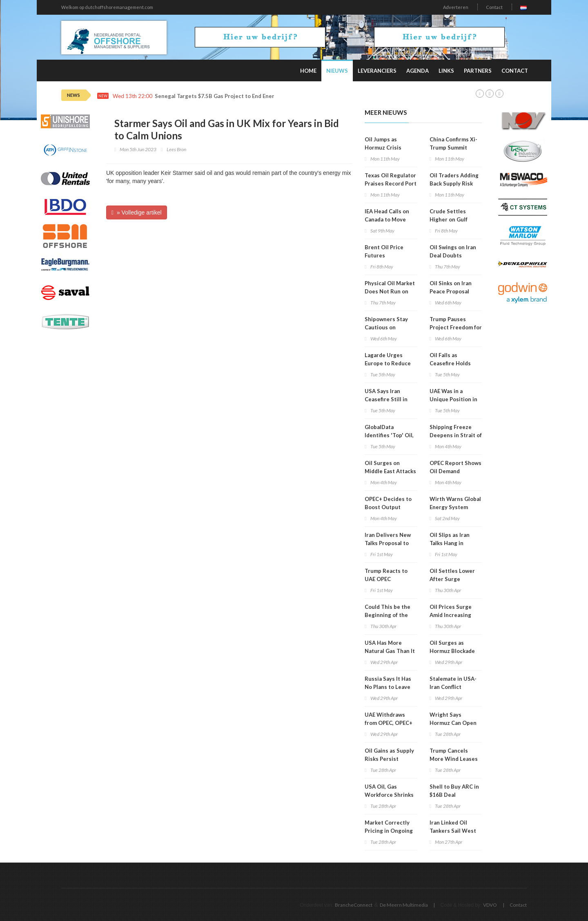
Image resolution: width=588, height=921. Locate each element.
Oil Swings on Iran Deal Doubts (453, 251)
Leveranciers (377, 71)
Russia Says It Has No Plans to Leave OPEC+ (388, 687)
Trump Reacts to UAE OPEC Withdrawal (386, 579)
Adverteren (456, 7)
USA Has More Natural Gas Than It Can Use (390, 651)
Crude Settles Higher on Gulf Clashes (449, 219)
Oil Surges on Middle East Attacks (390, 467)
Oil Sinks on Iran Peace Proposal (451, 287)
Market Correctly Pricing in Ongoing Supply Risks (389, 831)
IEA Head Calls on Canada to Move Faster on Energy (387, 219)
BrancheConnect (354, 905)
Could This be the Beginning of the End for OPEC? (388, 615)
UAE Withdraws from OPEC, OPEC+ (389, 719)
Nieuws (337, 71)
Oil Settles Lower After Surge (452, 575)
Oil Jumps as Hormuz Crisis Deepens (383, 148)
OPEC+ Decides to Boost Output (388, 503)
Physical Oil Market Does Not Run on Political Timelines (390, 291)
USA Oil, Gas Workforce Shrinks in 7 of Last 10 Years (390, 795)
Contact (494, 7)
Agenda (418, 71)
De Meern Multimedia (404, 905)
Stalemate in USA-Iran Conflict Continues (453, 687)
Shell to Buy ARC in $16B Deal (454, 791)
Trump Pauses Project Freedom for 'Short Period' (456, 327)
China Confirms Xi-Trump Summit (453, 143)
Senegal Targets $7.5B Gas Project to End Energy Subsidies (231, 96)
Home (308, 71)
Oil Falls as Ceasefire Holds (450, 359)
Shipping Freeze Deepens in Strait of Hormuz (456, 435)
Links (446, 71)
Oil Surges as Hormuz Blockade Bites (452, 651)
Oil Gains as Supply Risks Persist (389, 755)
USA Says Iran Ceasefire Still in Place (386, 399)
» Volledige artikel (137, 212)
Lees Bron (176, 149)
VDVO (490, 905)
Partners (478, 71)
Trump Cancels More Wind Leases (454, 755)
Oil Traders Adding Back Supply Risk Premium (454, 183)
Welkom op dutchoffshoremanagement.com (107, 7)
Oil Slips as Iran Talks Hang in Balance (450, 543)
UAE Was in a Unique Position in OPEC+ (453, 399)
